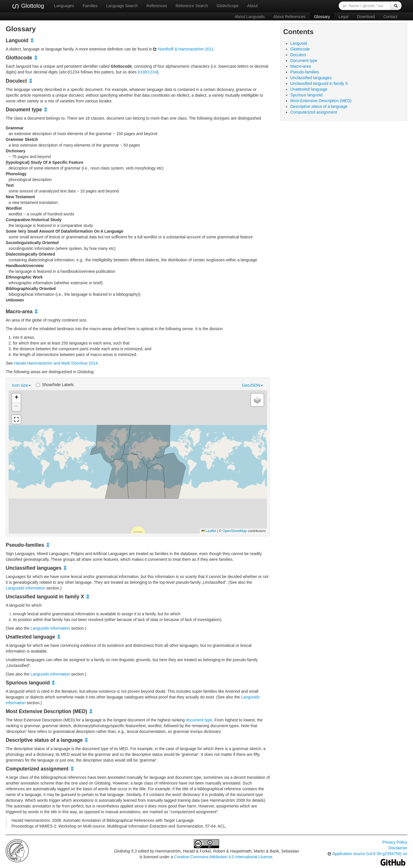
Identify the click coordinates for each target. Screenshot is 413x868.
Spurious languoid (306, 95)
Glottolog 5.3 (125, 851)
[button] (16, 398)
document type (199, 720)
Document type (304, 61)
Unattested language (309, 89)
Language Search (122, 6)
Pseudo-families (305, 72)
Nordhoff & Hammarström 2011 (183, 49)
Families (90, 6)
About (253, 6)
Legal (343, 17)
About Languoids (250, 17)
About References (289, 17)
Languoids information (26, 588)
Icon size (21, 385)
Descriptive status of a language (319, 106)
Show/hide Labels (55, 384)
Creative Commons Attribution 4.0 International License (223, 857)
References (157, 6)
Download (366, 17)
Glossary (322, 17)
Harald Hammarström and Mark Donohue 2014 (56, 363)
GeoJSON (253, 385)
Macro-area (301, 66)
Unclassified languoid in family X (319, 83)
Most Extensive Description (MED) (321, 101)
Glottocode (300, 49)
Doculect (298, 55)
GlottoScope (228, 6)
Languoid (299, 43)
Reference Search (192, 6)
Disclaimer (398, 848)
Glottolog (28, 6)
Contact (390, 17)
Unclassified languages (311, 78)
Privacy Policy (395, 842)
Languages (64, 6)
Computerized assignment (314, 112)
